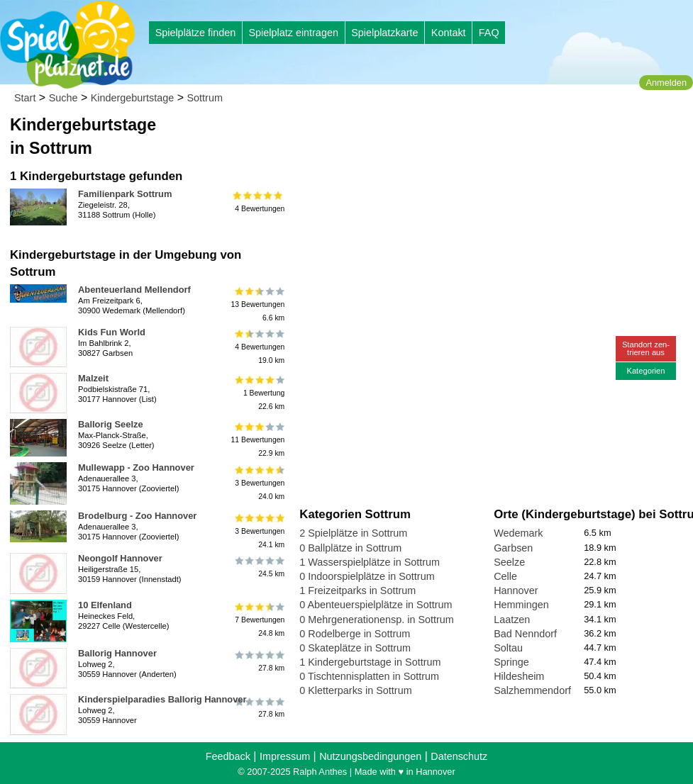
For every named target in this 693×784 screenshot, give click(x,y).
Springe (511, 662)
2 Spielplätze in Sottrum (353, 533)
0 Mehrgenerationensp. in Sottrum (377, 620)
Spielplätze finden (196, 33)
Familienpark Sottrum (125, 194)
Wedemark (518, 533)
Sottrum (205, 98)
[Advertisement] (460, 135)
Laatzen (512, 620)
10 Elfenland (105, 605)
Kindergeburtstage (133, 98)
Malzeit (93, 378)
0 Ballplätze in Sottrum (350, 548)
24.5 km (259, 566)
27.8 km (259, 661)
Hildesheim (519, 676)
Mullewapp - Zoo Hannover (136, 467)
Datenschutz (459, 756)
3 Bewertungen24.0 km (259, 482)
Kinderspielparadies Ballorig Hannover (162, 699)
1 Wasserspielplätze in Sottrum (370, 562)
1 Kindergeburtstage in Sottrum (370, 662)
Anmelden (666, 83)
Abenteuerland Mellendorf (134, 290)
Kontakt (449, 33)
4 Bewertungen (259, 202)
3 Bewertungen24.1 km (259, 531)
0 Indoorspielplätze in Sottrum (367, 576)
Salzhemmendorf (532, 690)
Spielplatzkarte (384, 33)
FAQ (489, 33)
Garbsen (513, 548)
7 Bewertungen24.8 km (259, 620)
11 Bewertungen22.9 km (258, 439)
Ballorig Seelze (111, 424)
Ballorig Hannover (117, 653)
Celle (505, 576)
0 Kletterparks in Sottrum (355, 690)
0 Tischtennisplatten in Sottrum (369, 676)
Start (25, 98)
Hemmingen (521, 605)
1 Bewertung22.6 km (259, 393)
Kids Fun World (112, 332)
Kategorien (645, 371)
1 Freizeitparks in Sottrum (357, 590)
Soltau (508, 648)
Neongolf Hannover (120, 558)
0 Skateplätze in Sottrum (355, 648)
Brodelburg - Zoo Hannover (137, 516)
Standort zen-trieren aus (646, 348)
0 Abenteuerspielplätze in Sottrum (376, 605)
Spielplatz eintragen (293, 33)
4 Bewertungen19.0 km (259, 347)
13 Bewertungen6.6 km (258, 304)
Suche (63, 98)
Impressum (285, 756)
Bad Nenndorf (525, 634)
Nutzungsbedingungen (370, 756)
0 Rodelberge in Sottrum (355, 634)
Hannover (516, 590)
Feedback (228, 756)
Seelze (509, 562)
